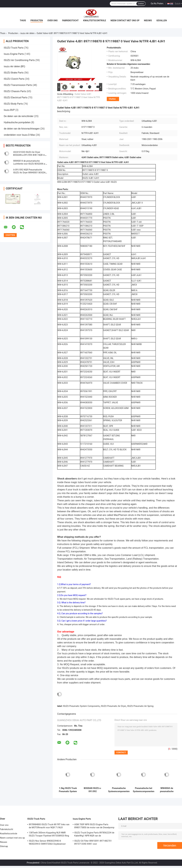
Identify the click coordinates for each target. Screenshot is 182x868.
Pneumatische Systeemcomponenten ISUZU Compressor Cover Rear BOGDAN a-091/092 (119, 790)
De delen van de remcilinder (19, 116)
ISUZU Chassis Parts (15, 91)
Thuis (23, 20)
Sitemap (4, 846)
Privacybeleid (33, 863)
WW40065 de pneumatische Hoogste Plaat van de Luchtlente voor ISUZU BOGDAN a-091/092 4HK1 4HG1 (167, 790)
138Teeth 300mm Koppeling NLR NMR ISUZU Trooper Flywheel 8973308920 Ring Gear (49, 835)
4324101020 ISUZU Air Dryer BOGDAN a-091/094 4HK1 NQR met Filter (30, 155)
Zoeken (141, 4)
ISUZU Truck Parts (14, 48)
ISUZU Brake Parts (14, 73)
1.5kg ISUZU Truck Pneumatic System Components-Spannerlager (68, 790)
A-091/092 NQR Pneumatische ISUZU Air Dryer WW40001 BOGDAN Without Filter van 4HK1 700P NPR (30, 173)
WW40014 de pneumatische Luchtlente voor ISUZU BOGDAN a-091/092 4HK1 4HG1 (29, 164)
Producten (37, 20)
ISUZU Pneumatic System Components (81, 706)
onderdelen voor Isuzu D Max (19, 135)
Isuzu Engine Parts (14, 54)
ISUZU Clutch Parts (14, 79)
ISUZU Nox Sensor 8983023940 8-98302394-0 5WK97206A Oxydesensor (47, 842)
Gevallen (162, 20)
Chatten (112, 99)
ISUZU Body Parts (13, 104)
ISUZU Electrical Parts (16, 98)
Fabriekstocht (70, 20)
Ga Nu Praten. (157, 3)
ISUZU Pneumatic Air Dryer (113, 706)
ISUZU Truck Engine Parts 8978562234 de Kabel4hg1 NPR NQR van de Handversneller (94, 835)
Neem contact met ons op (125, 20)
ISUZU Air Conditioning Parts (19, 60)
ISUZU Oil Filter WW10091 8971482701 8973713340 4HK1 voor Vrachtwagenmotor (93, 843)
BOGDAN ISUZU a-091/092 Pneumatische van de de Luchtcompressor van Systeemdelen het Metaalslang (93, 790)
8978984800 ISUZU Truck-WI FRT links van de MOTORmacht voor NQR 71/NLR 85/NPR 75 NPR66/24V (49, 826)
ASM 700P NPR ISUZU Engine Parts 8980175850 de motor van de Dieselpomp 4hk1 (94, 826)
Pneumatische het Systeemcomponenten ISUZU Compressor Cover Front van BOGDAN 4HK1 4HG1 (144, 790)
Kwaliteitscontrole (95, 20)
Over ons (52, 20)
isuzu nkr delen (27, 33)
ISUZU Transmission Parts (18, 85)
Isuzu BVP (9, 110)
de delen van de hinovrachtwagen (22, 129)
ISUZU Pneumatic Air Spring (140, 706)
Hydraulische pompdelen (17, 122)
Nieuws (148, 20)
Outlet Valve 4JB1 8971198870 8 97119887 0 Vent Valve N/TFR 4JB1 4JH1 (78, 97)
